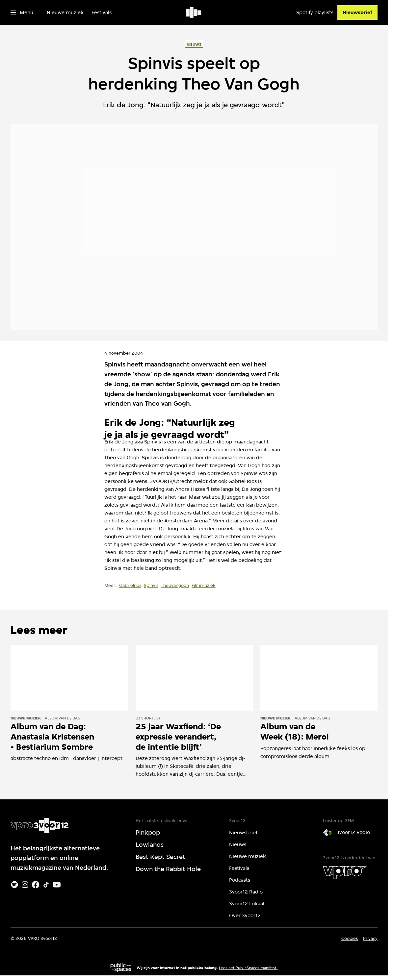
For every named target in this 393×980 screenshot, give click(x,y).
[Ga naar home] (194, 13)
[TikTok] (46, 885)
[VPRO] (345, 872)
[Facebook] (36, 885)
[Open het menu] (22, 13)
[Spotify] (14, 885)
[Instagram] (25, 885)
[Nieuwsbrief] (357, 13)
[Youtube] (57, 885)
